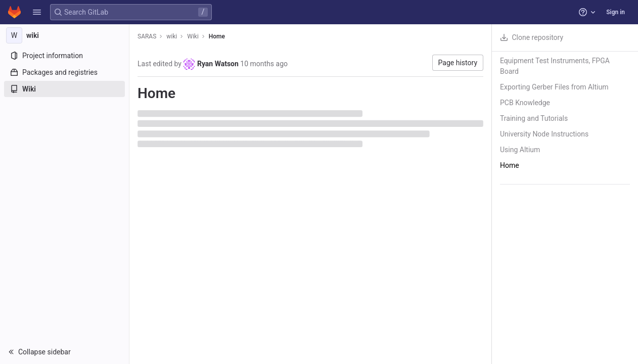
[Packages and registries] (64, 72)
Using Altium (520, 150)
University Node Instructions (544, 134)
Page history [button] (458, 63)
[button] (37, 12)
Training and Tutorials (534, 118)
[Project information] (64, 56)
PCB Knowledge (525, 103)
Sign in (616, 12)
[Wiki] (64, 89)
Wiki (193, 36)
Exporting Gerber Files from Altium (554, 87)
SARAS (147, 36)
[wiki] (65, 35)
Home (217, 36)
